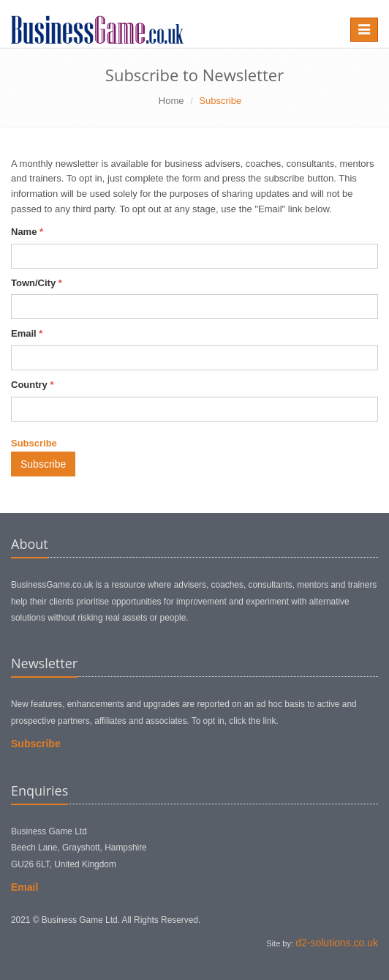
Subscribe (43, 464)
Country (33, 385)
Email (27, 333)
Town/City (37, 283)
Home (171, 101)
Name (27, 232)
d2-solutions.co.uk (337, 943)
